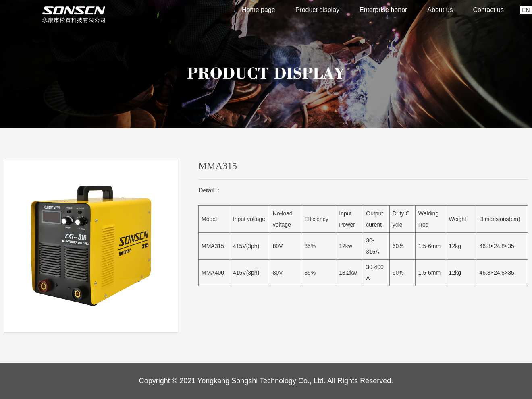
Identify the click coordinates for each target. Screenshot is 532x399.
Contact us (488, 10)
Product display (317, 10)
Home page (259, 10)
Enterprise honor (383, 10)
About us (440, 10)
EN (526, 10)
